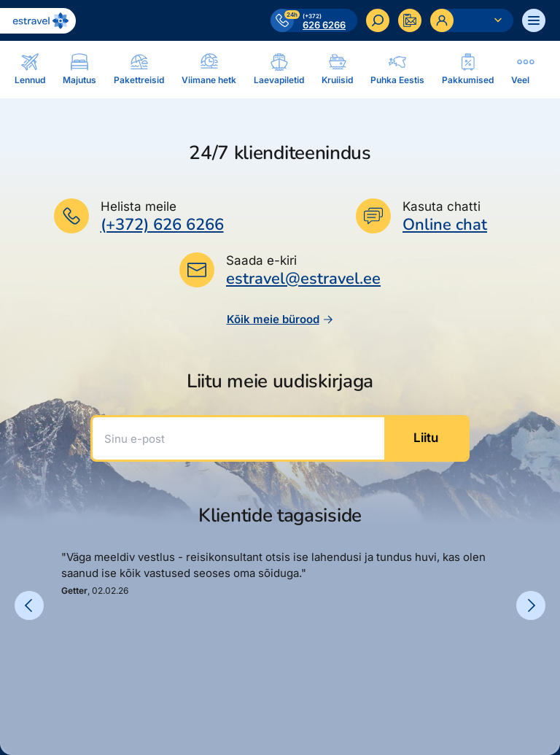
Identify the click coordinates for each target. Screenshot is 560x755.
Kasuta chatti (442, 206)
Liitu (426, 438)
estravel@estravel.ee (303, 279)
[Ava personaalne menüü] (472, 20)
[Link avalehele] (38, 21)
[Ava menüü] (534, 20)
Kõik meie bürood (280, 319)
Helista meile (139, 206)
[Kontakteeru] (410, 20)
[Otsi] (378, 20)
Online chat (445, 225)
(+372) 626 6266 (162, 225)
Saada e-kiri (261, 260)
